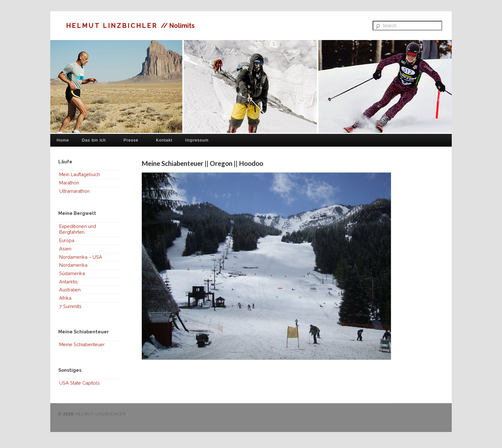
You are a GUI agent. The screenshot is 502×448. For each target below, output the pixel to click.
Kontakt (164, 140)
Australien (70, 290)
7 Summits (70, 306)
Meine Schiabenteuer (82, 344)
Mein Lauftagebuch (80, 174)
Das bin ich (94, 140)
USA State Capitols (80, 383)
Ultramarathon (74, 191)
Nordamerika (73, 265)
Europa (67, 240)
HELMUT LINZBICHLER (113, 26)
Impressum (197, 140)
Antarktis (69, 282)
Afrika (65, 298)
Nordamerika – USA (81, 257)
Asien (65, 249)
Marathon (69, 183)
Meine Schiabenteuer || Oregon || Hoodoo (202, 163)
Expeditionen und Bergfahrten (78, 229)
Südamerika (72, 273)
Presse (131, 140)
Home (63, 140)
